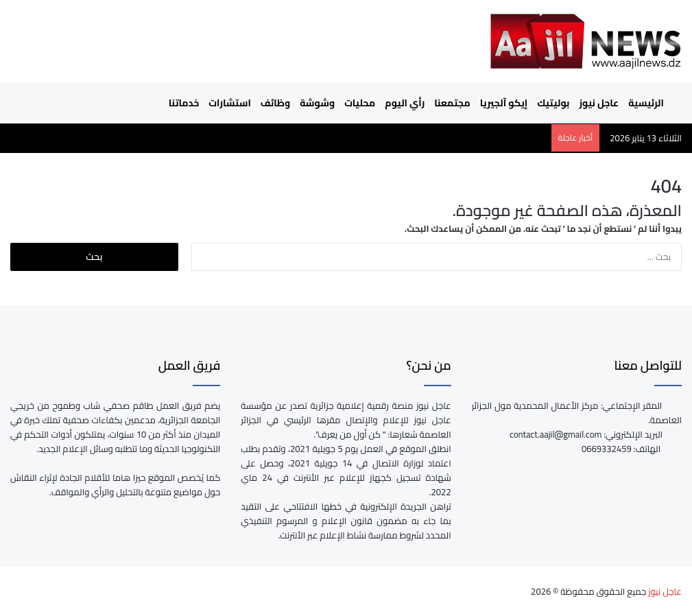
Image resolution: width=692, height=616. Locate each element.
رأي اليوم (405, 103)
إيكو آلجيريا (504, 103)
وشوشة (317, 103)
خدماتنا (184, 103)
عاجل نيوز (599, 103)
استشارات (230, 103)
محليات (360, 103)
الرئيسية (653, 103)
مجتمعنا (452, 103)
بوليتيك (553, 103)
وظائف (275, 103)
